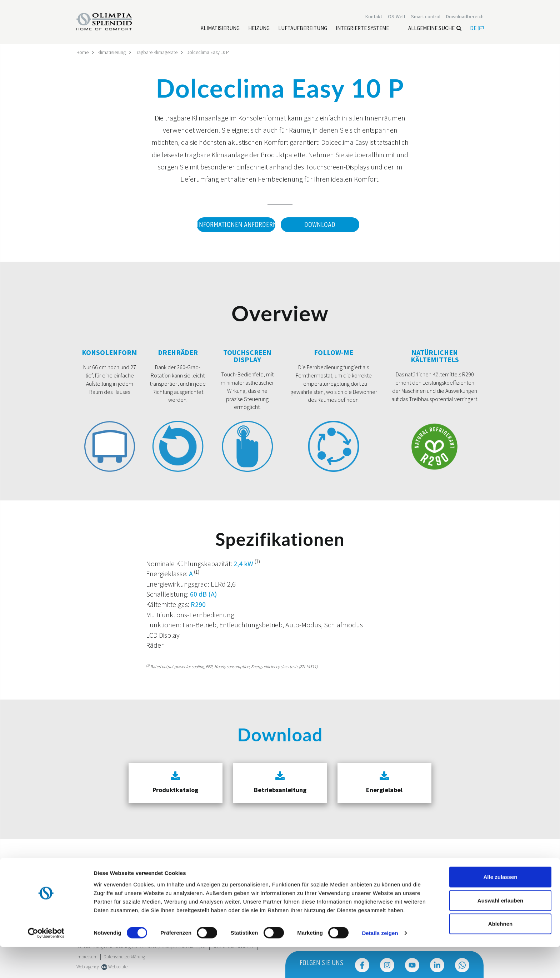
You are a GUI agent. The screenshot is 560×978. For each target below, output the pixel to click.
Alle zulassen (500, 908)
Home (83, 52)
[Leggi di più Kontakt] (374, 17)
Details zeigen (380, 964)
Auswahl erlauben (500, 931)
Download (320, 224)
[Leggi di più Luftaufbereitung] (303, 29)
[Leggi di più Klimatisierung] (220, 29)
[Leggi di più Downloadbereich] (465, 17)
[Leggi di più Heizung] (259, 29)
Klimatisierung (112, 52)
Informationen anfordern (235, 224)
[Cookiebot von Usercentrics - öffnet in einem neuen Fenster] (46, 964)
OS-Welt (397, 17)
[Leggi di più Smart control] (426, 17)
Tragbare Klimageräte (157, 52)
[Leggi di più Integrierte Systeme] (362, 29)
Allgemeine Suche (435, 29)
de (477, 29)
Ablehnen (500, 955)
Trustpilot (85, 871)
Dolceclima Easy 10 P (209, 52)
